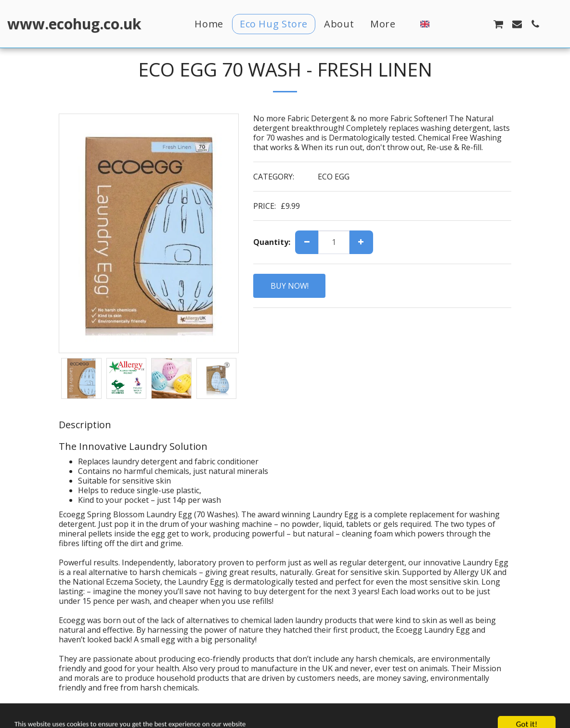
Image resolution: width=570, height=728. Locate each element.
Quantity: (272, 242)
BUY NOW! (290, 286)
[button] (443, 24)
